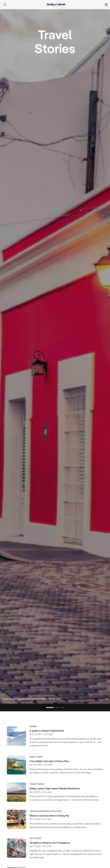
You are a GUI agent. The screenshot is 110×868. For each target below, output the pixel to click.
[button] (55, 699)
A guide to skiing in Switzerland (47, 731)
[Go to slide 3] (62, 708)
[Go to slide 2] (57, 708)
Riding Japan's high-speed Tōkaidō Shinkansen (55, 788)
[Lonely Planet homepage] (56, 5)
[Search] (5, 5)
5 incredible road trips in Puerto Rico (49, 761)
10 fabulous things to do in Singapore (50, 843)
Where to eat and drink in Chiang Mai (49, 816)
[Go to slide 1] (50, 708)
